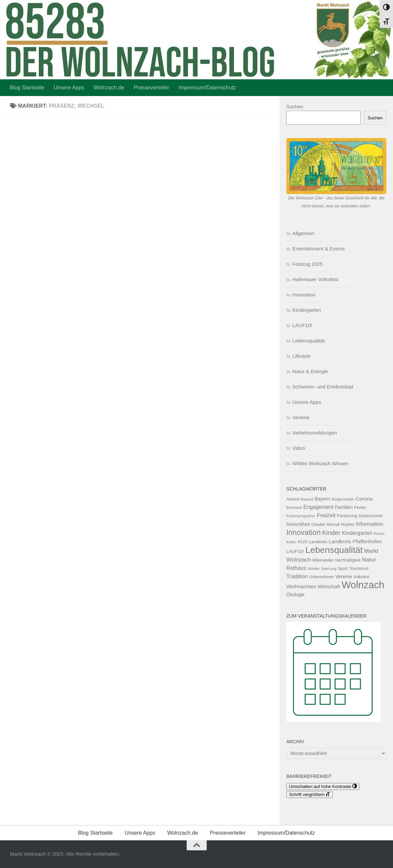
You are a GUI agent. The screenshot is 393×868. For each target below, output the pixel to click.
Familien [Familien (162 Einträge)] (344, 507)
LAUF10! (302, 325)
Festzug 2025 (307, 264)
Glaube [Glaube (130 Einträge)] (318, 524)
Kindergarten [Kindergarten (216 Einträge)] (357, 533)
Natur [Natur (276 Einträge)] (369, 560)
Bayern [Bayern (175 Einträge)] (322, 499)
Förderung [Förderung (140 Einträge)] (347, 516)
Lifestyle (301, 356)
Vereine (301, 417)
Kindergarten (307, 310)
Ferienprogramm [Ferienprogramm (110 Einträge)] (301, 516)
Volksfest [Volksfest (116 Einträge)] (361, 577)
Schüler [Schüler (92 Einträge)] (314, 569)
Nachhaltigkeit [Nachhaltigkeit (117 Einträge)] (348, 560)
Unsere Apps (69, 88)
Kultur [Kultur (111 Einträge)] (291, 542)
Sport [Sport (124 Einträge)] (343, 569)
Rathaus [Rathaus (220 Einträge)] (296, 568)
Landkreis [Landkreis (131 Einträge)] (318, 542)
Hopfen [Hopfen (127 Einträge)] (348, 525)
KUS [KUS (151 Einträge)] (303, 542)
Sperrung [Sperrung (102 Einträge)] (329, 569)
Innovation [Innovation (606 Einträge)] (303, 532)
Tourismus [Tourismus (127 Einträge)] (359, 569)
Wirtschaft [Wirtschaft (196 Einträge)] (329, 586)
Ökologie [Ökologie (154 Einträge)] (295, 595)
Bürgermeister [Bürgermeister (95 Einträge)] (343, 499)
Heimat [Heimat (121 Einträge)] (333, 525)
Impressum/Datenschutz (207, 88)
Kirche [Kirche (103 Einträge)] (379, 534)
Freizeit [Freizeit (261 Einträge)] (326, 515)
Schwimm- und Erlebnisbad (323, 387)
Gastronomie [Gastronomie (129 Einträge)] (371, 516)
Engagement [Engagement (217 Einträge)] (318, 507)
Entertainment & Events (319, 249)
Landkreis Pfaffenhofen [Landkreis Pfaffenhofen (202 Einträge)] (355, 541)
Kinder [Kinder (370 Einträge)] (331, 533)
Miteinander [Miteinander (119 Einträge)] (323, 560)
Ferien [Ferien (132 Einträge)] (360, 507)
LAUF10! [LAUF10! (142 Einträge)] (295, 551)
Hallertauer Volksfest (315, 279)
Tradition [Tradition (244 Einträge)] (297, 576)
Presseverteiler (151, 88)
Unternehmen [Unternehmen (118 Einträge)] (321, 577)
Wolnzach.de (109, 88)
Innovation (304, 295)
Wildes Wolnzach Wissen (320, 463)
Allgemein (303, 233)
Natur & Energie (310, 371)
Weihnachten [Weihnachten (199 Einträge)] (301, 586)
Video (299, 448)
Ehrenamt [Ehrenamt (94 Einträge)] (294, 508)
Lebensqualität (309, 341)
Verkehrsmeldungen (314, 433)
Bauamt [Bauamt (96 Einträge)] (307, 499)
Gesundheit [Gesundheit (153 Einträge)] (298, 524)
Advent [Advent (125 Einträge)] (293, 499)
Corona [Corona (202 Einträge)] (364, 499)
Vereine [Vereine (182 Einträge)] (344, 577)
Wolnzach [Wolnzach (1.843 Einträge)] (363, 585)
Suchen (295, 107)
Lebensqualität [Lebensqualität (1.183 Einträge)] (334, 550)
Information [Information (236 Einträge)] (370, 524)
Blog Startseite (27, 88)
